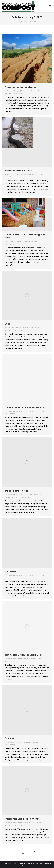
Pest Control (11, 738)
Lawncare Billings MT (35, 495)
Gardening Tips (24, 411)
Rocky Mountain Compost (29, 91)
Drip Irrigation (11, 571)
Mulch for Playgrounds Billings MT (15, 241)
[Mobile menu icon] (50, 6)
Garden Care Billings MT (12, 411)
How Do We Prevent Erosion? (18, 171)
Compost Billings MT (11, 659)
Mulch (7, 324)
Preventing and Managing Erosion (21, 87)
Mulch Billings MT (10, 328)
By (41, 91)
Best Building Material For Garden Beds (23, 655)
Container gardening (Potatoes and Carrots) (26, 407)
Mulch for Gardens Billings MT (24, 328)
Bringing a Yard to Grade (16, 491)
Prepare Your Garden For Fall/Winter (22, 819)
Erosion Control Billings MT (13, 91)
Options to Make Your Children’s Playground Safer (25, 236)
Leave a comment (18, 93)
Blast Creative (47, 863)
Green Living (21, 742)
